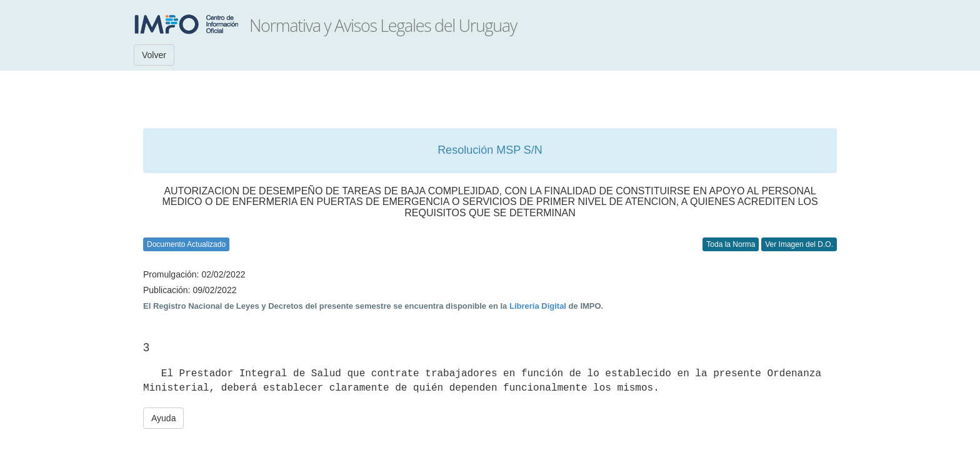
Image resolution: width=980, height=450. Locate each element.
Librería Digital (538, 306)
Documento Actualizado (186, 244)
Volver (154, 55)
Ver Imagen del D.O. (799, 244)
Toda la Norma (731, 244)
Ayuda (163, 418)
